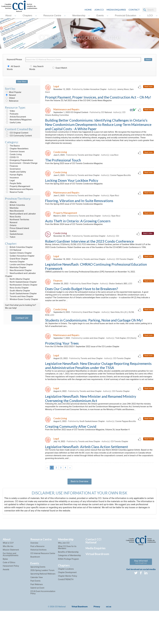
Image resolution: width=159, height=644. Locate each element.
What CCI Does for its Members (67, 577)
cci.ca (109, 637)
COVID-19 (12, 157)
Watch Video (147, 239)
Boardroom (35, 587)
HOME (88, 10)
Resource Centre (52, 16)
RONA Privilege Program (68, 589)
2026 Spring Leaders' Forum (42, 600)
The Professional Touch (63, 164)
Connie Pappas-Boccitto (121, 179)
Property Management (18, 186)
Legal (10, 180)
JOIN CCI (99, 10)
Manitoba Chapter (16, 267)
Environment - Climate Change (21, 163)
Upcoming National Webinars (43, 604)
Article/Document (15, 117)
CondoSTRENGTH (66, 609)
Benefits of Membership (68, 582)
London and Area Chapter (19, 265)
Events (100, 16)
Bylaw (5, 589)
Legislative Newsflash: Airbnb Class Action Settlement (87, 473)
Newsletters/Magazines (18, 120)
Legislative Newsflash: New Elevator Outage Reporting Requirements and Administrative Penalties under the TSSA (98, 383)
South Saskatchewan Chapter (21, 294)
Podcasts (12, 114)
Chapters (27, 16)
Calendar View (37, 607)
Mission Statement (11, 580)
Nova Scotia (13, 217)
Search (148, 60)
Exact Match (59, 68)
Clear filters (22, 82)
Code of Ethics (9, 592)
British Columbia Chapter (19, 247)
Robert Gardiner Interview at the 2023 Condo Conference (89, 247)
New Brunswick (14, 211)
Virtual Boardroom (97, 584)
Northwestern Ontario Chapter (21, 285)
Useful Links (13, 123)
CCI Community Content (18, 136)
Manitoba (12, 208)
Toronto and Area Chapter (19, 296)
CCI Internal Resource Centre (43, 583)
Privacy (97, 637)
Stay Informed (141, 591)
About (8, 16)
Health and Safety (15, 172)
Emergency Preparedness (19, 160)
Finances (11, 166)
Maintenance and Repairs (19, 189)
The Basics (12, 146)
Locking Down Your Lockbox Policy (72, 184)
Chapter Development (67, 602)
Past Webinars (37, 614)
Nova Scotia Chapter (17, 288)
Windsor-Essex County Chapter (21, 299)
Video (10, 111)
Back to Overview (79, 510)
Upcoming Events (38, 597)
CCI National (13, 250)
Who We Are (8, 576)
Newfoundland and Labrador (20, 214)
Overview (34, 573)
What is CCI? (8, 573)
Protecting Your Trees (62, 360)
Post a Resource (37, 576)
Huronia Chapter (15, 262)
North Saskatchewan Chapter (21, 282)
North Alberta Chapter (17, 279)
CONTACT (134, 10)
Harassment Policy (11, 596)
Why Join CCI (64, 573)
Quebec (11, 231)
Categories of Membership (69, 585)
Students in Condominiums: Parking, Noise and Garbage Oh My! (94, 333)
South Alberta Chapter (17, 291)
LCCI (150, 16)
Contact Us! (22, 318)
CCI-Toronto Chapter (125, 269)
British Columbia (15, 205)
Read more (148, 87)
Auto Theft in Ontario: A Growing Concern (78, 226)
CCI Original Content (17, 133)
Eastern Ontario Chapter (18, 253)
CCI (118, 242)
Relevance (12, 101)
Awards (6, 599)
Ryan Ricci (115, 200)
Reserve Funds (14, 192)
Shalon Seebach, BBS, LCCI (121, 294)
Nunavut (11, 222)
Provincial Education (126, 16)
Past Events (35, 611)
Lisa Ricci (114, 158)
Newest (10, 95)
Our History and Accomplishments (11, 584)
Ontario (11, 225)
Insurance (12, 178)
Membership (79, 16)
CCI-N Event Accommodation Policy (43, 622)
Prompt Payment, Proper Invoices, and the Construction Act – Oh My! (98, 98)
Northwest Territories (17, 220)
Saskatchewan (14, 234)
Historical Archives (38, 580)
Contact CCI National (93, 571)
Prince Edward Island (17, 228)
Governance (13, 169)
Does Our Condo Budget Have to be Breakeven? (82, 299)
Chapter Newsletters (17, 149)
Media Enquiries (116, 10)
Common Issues (15, 152)
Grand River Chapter (16, 259)
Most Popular (13, 92)
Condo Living (13, 154)
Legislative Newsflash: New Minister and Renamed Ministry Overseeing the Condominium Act (91, 420)
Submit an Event (37, 618)
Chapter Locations (66, 599)
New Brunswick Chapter (18, 270)
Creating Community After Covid (71, 452)
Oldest (10, 98)
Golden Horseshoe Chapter (20, 256)
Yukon (10, 237)
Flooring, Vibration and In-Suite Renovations (79, 205)
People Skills (13, 183)
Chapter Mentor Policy (67, 606)
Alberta (11, 202)
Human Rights (14, 175)
